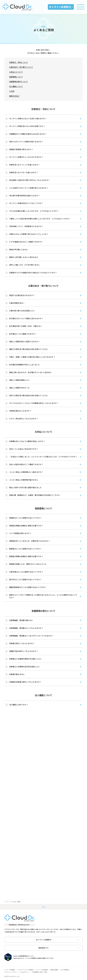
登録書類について (16, 77)
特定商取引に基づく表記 (40, 972)
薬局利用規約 (54, 970)
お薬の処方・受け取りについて (21, 67)
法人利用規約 (65, 970)
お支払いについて (16, 72)
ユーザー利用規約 (10, 970)
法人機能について (16, 86)
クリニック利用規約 (42, 970)
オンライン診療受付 (61, 7)
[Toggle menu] (81, 7)
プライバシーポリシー (11, 972)
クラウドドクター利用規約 (25, 970)
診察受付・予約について (19, 62)
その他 (12, 91)
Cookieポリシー (25, 972)
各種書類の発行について (19, 82)
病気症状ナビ (59, 948)
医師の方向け (14, 96)
